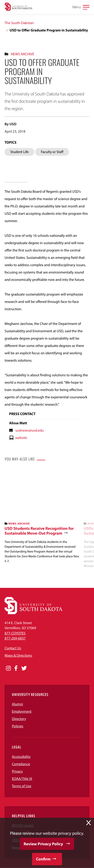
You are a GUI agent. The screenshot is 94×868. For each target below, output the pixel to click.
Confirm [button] (43, 859)
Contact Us (13, 648)
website (21, 438)
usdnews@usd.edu (30, 430)
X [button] (89, 823)
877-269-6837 (15, 638)
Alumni (17, 704)
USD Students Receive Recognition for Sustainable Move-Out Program (39, 531)
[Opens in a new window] (8, 668)
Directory (19, 719)
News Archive (22, 54)
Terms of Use (22, 786)
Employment (22, 712)
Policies (18, 726)
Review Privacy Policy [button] (43, 844)
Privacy (17, 771)
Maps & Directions (18, 656)
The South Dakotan (19, 23)
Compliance (21, 764)
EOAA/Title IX (22, 779)
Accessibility (21, 757)
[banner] (42, 516)
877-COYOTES (15, 633)
